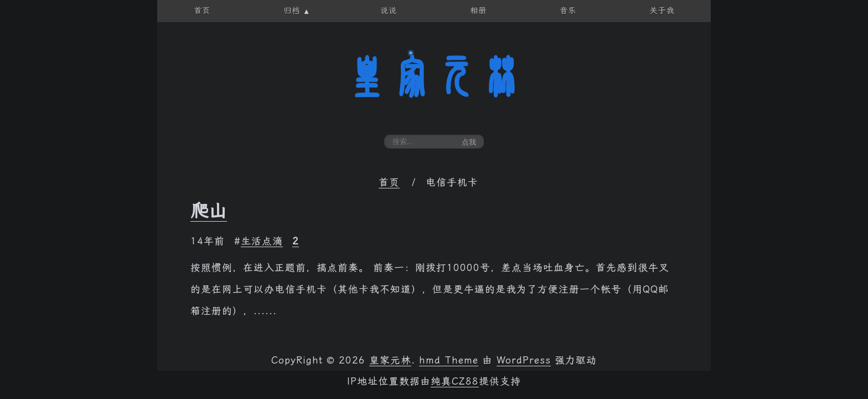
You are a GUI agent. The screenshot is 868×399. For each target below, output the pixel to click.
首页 (389, 182)
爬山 (209, 211)
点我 (469, 142)
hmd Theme (449, 360)
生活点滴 (262, 241)
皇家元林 (434, 77)
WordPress (524, 360)
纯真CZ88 (455, 381)
